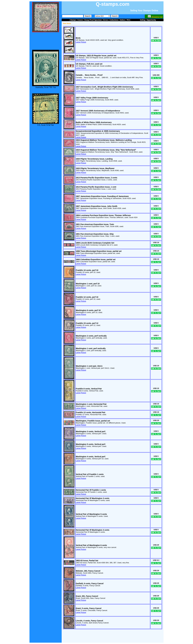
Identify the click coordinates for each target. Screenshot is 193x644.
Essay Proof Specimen (93, 20)
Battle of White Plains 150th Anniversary (94, 122)
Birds (78, 38)
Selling (143, 20)
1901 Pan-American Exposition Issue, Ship (95, 234)
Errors (106, 20)
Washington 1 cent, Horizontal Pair (91, 404)
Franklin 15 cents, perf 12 (87, 323)
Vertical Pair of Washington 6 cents (91, 545)
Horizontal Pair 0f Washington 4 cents (93, 530)
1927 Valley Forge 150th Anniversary (92, 98)
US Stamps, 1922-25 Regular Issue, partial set (96, 56)
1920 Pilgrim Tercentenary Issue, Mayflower (95, 168)
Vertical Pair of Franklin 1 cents (90, 474)
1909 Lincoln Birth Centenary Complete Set (95, 243)
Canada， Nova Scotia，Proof (89, 75)
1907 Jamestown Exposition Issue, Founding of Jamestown (102, 196)
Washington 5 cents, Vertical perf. (91, 444)
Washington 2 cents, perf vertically (91, 336)
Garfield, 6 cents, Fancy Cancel (90, 583)
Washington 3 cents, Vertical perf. (91, 431)
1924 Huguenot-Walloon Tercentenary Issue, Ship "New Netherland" (106, 150)
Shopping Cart (155, 17)
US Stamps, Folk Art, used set (89, 64)
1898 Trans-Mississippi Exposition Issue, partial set (99, 251)
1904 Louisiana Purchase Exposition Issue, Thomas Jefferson (103, 215)
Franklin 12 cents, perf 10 (87, 297)
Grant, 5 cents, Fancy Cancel (89, 608)
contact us (84, 634)
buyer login (110, 634)
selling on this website (97, 634)
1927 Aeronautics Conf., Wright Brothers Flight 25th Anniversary (104, 87)
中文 (128, 20)
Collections (114, 20)
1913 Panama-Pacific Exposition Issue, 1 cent (96, 187)
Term (93, 640)
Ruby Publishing (101, 642)
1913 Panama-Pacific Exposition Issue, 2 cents (96, 178)
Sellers (122, 20)
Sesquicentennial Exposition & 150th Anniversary (98, 131)
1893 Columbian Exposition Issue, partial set (96, 259)
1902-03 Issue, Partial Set (87, 561)
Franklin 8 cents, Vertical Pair (89, 389)
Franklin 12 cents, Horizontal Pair (91, 412)
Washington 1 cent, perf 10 (88, 284)
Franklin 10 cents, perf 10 (87, 270)
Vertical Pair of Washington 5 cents (91, 514)
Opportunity (151, 20)
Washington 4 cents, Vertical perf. (91, 457)
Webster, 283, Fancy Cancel (88, 571)
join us (118, 634)
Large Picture (81, 42)
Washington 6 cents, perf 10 (88, 310)
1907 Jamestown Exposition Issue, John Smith (96, 206)
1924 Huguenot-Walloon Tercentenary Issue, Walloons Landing (104, 140)
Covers (80, 20)
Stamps (73, 20)
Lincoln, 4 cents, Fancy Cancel (89, 621)
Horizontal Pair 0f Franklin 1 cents (91, 490)
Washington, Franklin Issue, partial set (93, 421)
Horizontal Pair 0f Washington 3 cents (93, 498)
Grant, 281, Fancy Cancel (87, 596)
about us (76, 634)
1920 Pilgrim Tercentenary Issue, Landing (94, 159)
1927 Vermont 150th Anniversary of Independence (98, 111)
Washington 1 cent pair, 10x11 (89, 366)
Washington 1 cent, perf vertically (91, 348)
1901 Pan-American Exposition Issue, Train (95, 224)
